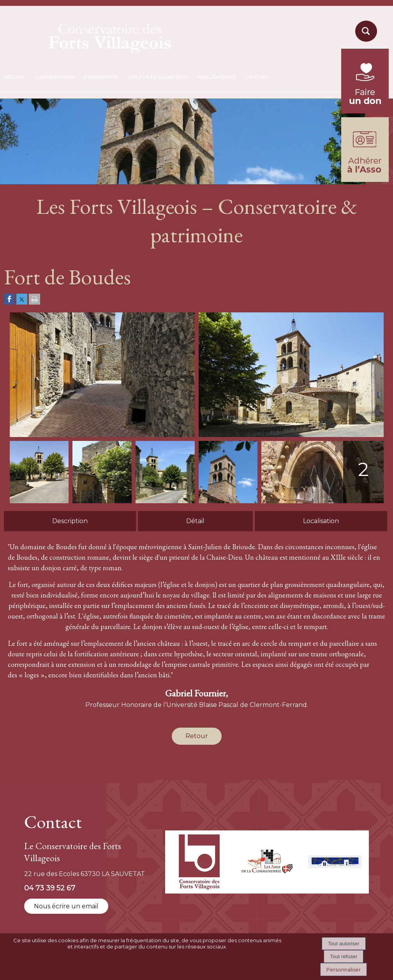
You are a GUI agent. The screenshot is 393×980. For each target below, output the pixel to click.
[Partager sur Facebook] (9, 300)
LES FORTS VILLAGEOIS (158, 77)
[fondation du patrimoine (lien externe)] (365, 111)
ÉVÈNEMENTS (101, 77)
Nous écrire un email (66, 906)
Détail (195, 521)
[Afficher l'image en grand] (102, 435)
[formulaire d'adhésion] (365, 180)
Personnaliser (344, 969)
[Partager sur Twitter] (22, 300)
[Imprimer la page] (34, 300)
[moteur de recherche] (365, 41)
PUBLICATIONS (216, 77)
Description (70, 521)
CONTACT (257, 77)
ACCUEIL (15, 77)
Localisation (321, 521)
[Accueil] (92, 36)
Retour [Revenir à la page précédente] (197, 736)
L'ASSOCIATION (55, 77)
